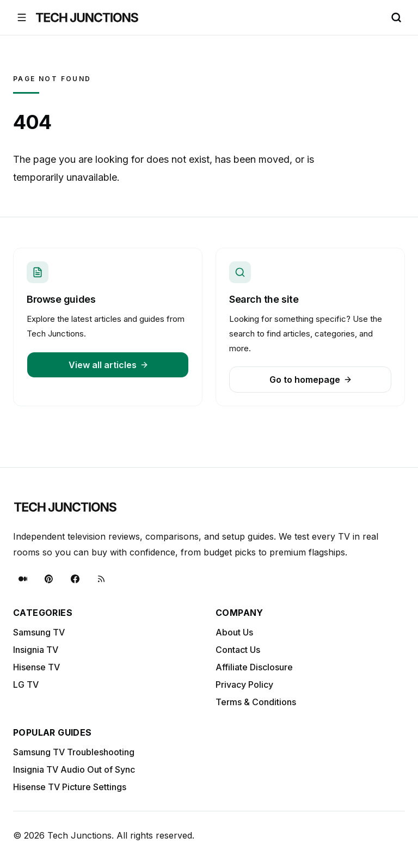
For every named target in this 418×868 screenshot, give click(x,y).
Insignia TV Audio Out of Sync (74, 769)
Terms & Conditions (256, 702)
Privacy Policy (244, 684)
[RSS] (101, 579)
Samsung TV (39, 632)
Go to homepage (311, 380)
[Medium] (23, 579)
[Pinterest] (49, 579)
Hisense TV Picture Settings (70, 787)
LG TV (26, 684)
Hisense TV (36, 667)
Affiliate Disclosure (254, 667)
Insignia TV (36, 650)
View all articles (109, 365)
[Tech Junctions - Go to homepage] (87, 17)
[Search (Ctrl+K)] (396, 17)
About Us (234, 632)
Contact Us (238, 650)
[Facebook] (75, 579)
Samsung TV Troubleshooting (74, 752)
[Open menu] (22, 17)
